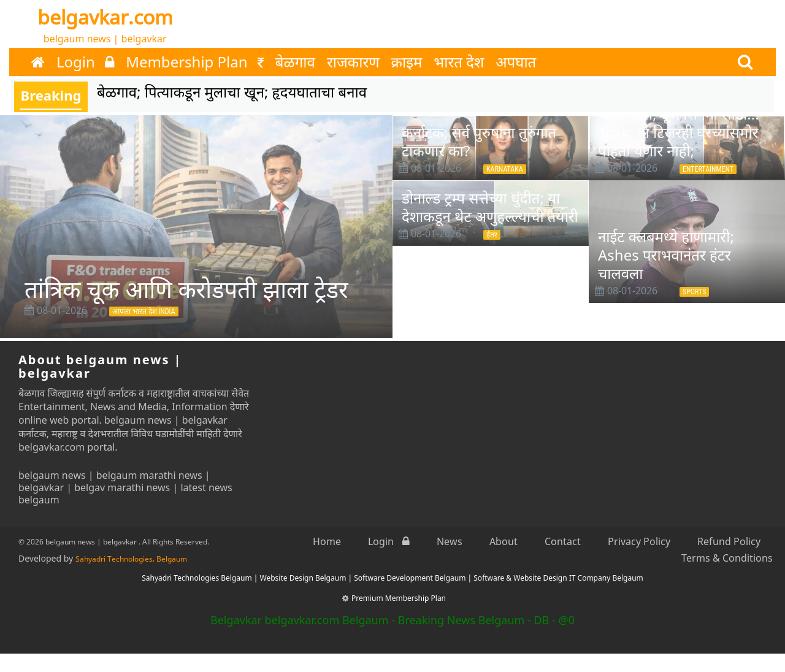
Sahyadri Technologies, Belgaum (131, 559)
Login (85, 62)
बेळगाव (295, 62)
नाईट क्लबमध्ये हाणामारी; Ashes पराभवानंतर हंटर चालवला (666, 255)
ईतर (492, 235)
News (450, 541)
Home (327, 541)
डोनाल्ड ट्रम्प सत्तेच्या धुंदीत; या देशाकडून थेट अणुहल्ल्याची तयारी (490, 207)
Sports (694, 292)
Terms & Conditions (727, 558)
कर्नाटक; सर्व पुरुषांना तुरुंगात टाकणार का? (479, 141)
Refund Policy (729, 541)
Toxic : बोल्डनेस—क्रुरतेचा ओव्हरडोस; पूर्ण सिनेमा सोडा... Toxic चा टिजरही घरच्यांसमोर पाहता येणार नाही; (679, 123)
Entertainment (708, 169)
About (504, 541)
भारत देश (459, 62)
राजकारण (353, 62)
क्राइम (407, 62)
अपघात (516, 62)
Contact (563, 541)
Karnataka (505, 169)
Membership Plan (195, 62)
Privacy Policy (639, 541)
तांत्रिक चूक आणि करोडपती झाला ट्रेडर (186, 289)
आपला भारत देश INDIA (144, 311)
